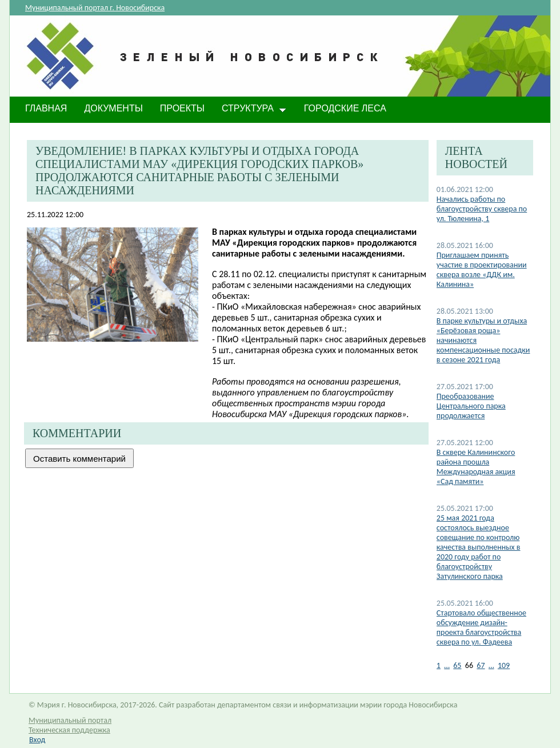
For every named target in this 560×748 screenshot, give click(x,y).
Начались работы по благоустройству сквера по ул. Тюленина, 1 (482, 209)
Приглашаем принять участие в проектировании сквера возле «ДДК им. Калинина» (482, 270)
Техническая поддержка (69, 730)
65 (457, 665)
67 (481, 665)
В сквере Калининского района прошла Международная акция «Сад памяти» (476, 467)
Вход (37, 740)
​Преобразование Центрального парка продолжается (471, 406)
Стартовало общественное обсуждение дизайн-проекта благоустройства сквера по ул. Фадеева (481, 627)
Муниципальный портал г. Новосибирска (95, 8)
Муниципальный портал (70, 720)
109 (504, 665)
